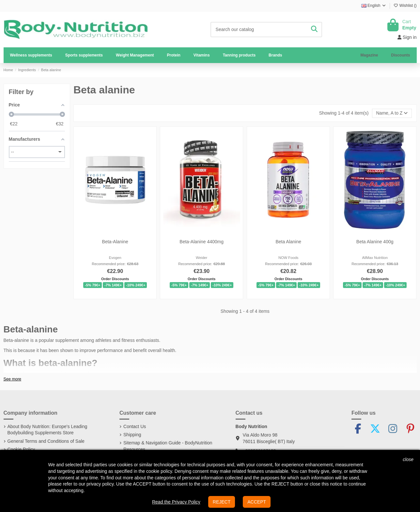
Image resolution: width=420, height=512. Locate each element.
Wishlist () (405, 6)
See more (13, 379)
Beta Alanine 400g (375, 242)
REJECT (222, 502)
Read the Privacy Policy (176, 502)
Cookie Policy (21, 449)
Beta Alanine (288, 242)
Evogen (115, 258)
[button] (84, 55)
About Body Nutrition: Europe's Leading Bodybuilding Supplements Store (47, 430)
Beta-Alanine (115, 242)
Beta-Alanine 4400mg (202, 242)
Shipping (132, 435)
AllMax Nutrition (375, 258)
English (374, 6)
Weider (202, 258)
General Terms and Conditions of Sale (46, 441)
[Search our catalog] (314, 30)
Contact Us (135, 426)
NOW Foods (288, 258)
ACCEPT (257, 502)
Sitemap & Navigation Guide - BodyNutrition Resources (168, 446)
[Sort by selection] (392, 113)
